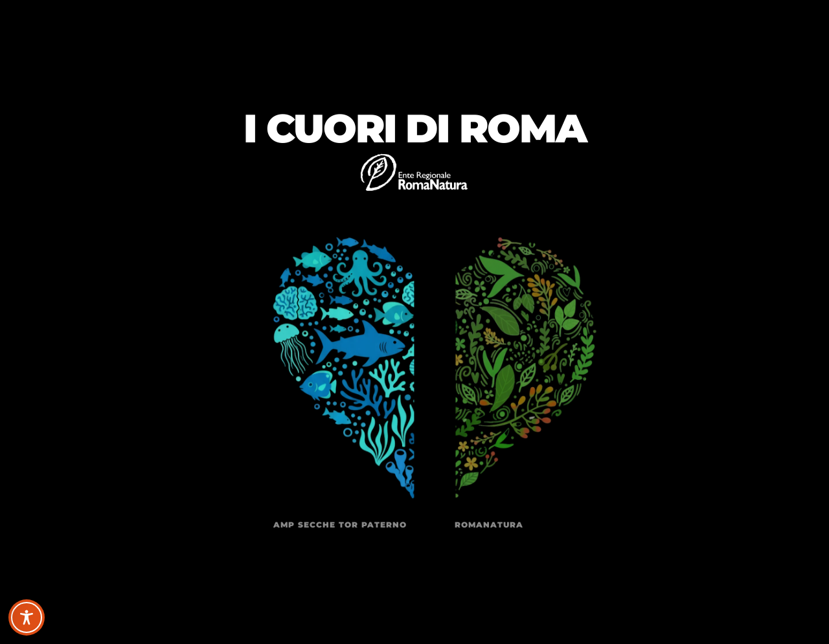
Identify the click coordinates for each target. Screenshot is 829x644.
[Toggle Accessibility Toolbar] (27, 617)
